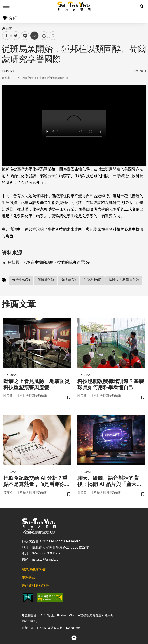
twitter (16, 36)
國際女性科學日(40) (124, 280)
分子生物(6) (21, 280)
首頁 (7, 29)
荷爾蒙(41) (46, 280)
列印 (44, 36)
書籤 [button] (53, 36)
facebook (6, 36)
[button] (142, 6)
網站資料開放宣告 (35, 586)
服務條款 (28, 578)
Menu (6, 6)
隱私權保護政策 (34, 570)
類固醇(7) (69, 280)
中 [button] (34, 36)
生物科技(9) (92, 280)
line (24, 36)
